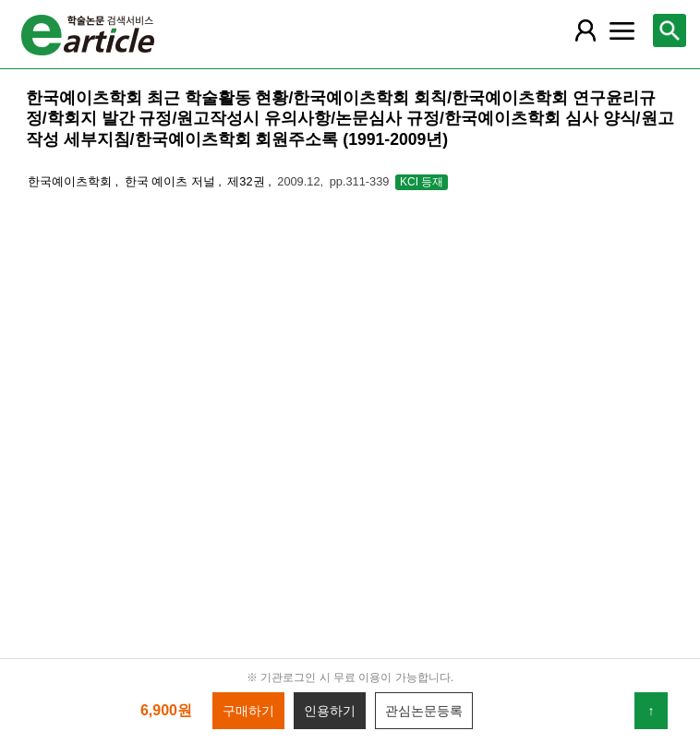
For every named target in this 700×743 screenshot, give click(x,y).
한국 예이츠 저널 (172, 181)
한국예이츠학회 (72, 181)
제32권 (247, 181)
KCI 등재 (422, 182)
